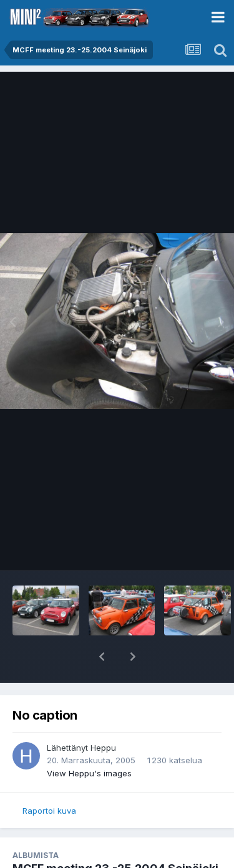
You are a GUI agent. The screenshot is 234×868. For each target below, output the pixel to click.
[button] (102, 657)
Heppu (103, 748)
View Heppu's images (89, 773)
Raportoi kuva (49, 811)
